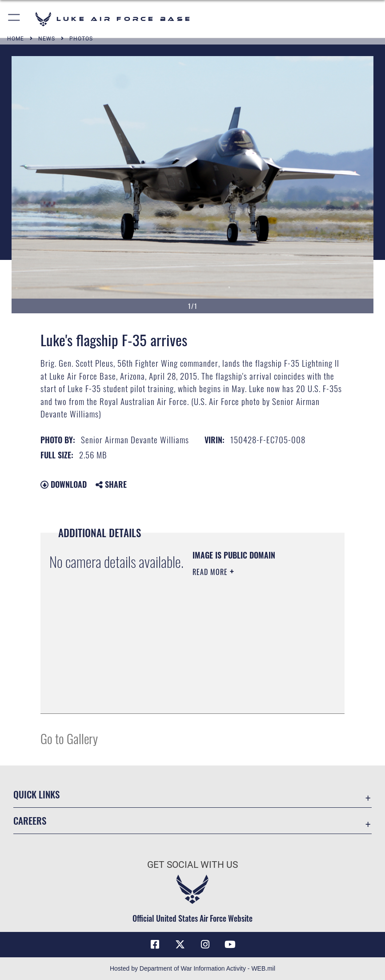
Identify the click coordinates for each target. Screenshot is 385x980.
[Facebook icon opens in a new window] (155, 944)
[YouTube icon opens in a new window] (230, 944)
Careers (30, 820)
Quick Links (36, 794)
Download (64, 484)
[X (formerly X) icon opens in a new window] (180, 944)
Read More (211, 572)
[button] (14, 19)
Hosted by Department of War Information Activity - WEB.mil (192, 968)
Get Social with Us (192, 865)
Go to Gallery (69, 738)
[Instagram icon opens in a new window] (205, 944)
